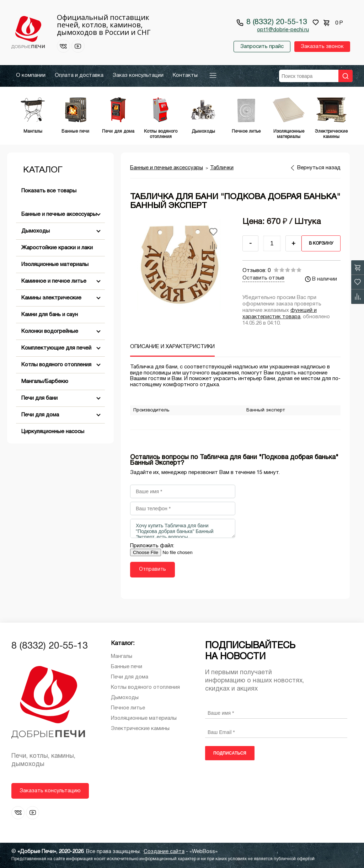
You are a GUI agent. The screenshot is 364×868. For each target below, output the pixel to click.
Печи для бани (39, 398)
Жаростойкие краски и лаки (57, 248)
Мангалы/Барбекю (45, 382)
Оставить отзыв (263, 278)
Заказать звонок (322, 47)
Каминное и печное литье (54, 281)
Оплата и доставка (79, 75)
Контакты (185, 75)
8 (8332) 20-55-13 (277, 22)
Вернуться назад (319, 168)
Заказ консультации (138, 75)
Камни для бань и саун (50, 315)
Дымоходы (36, 231)
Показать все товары (49, 191)
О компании (31, 75)
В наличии (321, 279)
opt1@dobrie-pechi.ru (283, 30)
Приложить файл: (152, 546)
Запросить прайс (262, 47)
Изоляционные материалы (55, 265)
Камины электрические (51, 298)
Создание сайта (164, 852)
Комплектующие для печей (56, 348)
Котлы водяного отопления (56, 365)
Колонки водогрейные (50, 331)
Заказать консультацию (50, 791)
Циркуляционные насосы (53, 432)
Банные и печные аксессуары (59, 214)
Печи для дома (40, 415)
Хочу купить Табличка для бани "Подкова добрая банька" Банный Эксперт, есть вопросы (183, 528)
